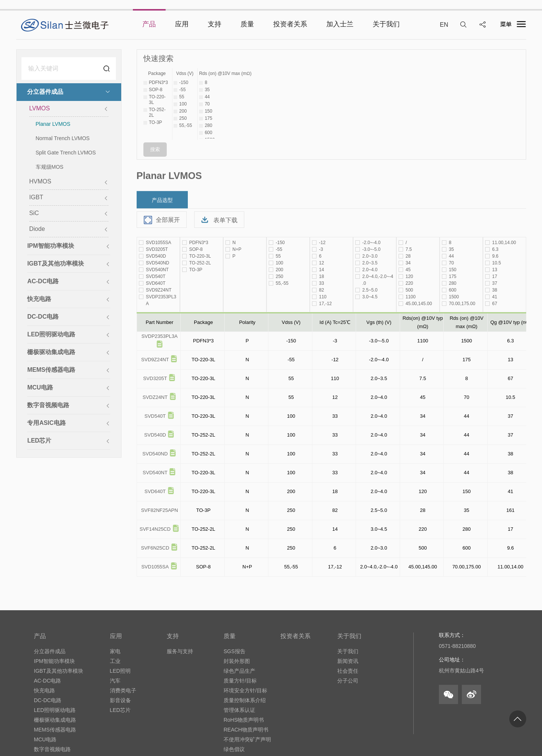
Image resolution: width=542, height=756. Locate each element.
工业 (115, 661)
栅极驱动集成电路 (55, 720)
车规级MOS (50, 168)
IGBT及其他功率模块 (59, 671)
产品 (40, 636)
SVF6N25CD (155, 548)
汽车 (115, 681)
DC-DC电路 (48, 700)
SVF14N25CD (155, 529)
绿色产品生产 (239, 671)
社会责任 (348, 671)
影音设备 (120, 700)
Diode (68, 230)
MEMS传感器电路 (55, 730)
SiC (68, 214)
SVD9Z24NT (155, 360)
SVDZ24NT (155, 397)
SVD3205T (155, 378)
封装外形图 (237, 661)
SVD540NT (155, 473)
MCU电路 (45, 739)
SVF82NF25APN (160, 510)
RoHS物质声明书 (244, 720)
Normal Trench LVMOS (63, 139)
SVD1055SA (155, 567)
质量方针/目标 (240, 681)
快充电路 (44, 690)
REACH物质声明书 (246, 730)
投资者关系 (295, 636)
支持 (173, 636)
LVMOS (68, 109)
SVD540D (155, 435)
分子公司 (348, 681)
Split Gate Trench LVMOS (66, 153)
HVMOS (68, 182)
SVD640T (155, 491)
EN (444, 25)
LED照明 (120, 671)
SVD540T (155, 416)
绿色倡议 (234, 749)
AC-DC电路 (47, 681)
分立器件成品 (50, 651)
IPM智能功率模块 (54, 661)
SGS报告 (234, 651)
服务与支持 (180, 651)
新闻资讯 (348, 661)
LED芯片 (120, 710)
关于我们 (349, 636)
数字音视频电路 (52, 749)
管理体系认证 (239, 710)
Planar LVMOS (53, 125)
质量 (230, 636)
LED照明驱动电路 (55, 710)
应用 (116, 636)
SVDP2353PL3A (160, 336)
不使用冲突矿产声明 (247, 739)
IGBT (68, 198)
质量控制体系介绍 (245, 700)
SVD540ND (155, 454)
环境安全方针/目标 (245, 690)
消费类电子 (123, 690)
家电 (115, 651)
